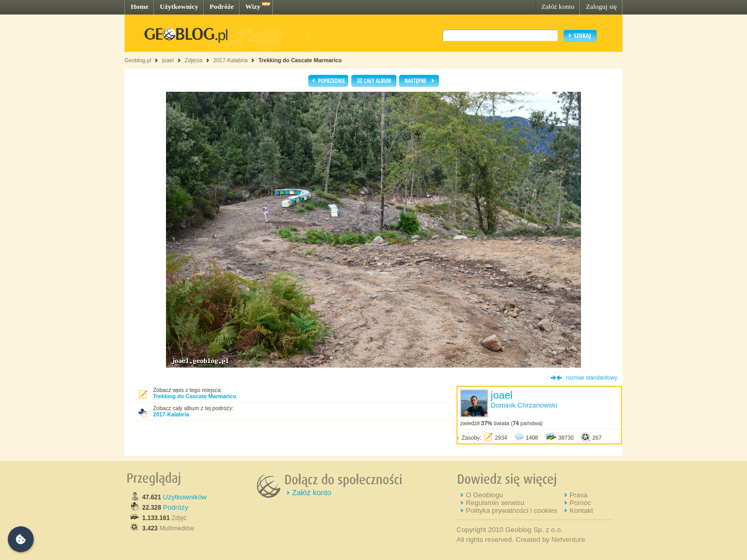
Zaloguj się (601, 6)
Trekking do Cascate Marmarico (300, 60)
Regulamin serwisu (495, 503)
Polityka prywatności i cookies (511, 510)
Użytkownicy (179, 6)
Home (140, 6)
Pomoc (580, 503)
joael (168, 60)
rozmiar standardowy (592, 377)
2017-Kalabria (230, 60)
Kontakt (581, 510)
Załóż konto (558, 6)
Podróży (176, 507)
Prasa (579, 495)
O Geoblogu (485, 495)
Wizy (253, 6)
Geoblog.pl (138, 60)
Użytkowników (185, 497)
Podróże (222, 6)
